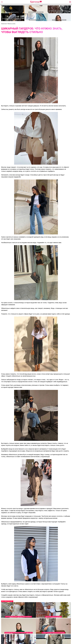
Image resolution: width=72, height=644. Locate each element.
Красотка (4, 24)
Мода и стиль (12, 24)
